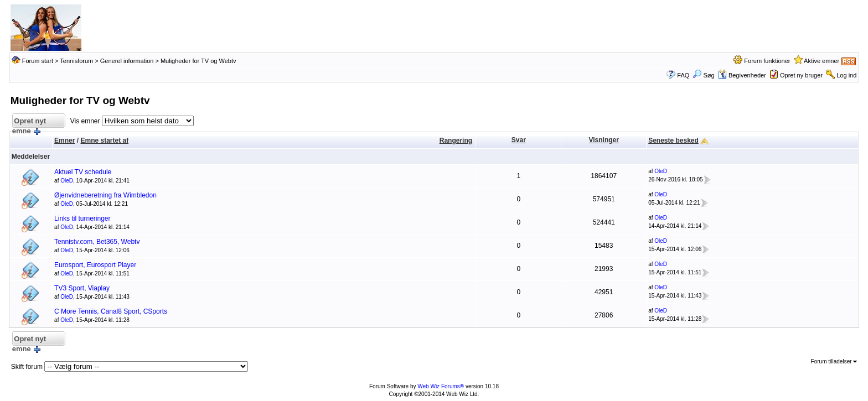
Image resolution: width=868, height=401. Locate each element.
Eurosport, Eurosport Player (95, 265)
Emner (64, 140)
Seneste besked (673, 140)
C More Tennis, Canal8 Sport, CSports (111, 311)
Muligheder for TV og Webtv (198, 61)
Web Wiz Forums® (441, 386)
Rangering (456, 140)
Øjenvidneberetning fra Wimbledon (105, 195)
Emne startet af (104, 140)
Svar (519, 140)
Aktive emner (821, 61)
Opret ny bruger (801, 75)
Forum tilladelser (834, 361)
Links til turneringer (82, 218)
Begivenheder (742, 75)
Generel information (127, 61)
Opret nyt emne (29, 123)
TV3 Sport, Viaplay (82, 288)
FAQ (683, 75)
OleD (67, 181)
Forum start (38, 61)
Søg (703, 75)
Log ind (846, 75)
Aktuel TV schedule (83, 172)
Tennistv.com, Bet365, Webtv (97, 242)
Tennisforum (76, 61)
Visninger (603, 140)
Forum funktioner (767, 61)
